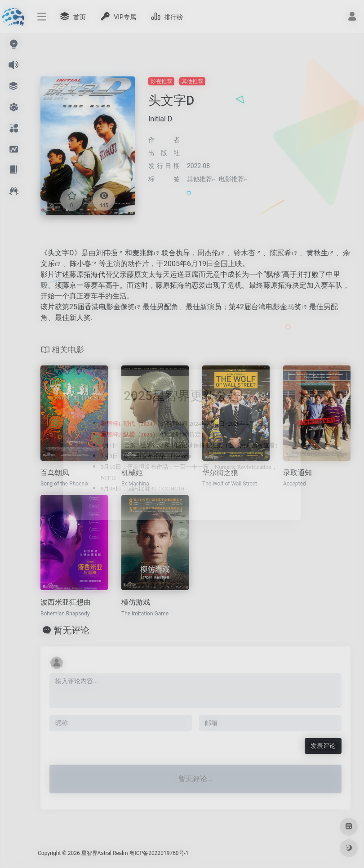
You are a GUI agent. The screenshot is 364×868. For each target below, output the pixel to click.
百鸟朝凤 (55, 473)
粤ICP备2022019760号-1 (159, 853)
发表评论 (323, 746)
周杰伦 (208, 253)
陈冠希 (281, 253)
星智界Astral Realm (105, 853)
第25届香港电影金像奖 (98, 307)
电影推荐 (231, 179)
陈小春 (80, 264)
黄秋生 (317, 253)
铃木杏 (244, 253)
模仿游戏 (136, 602)
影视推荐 (161, 81)
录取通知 (297, 473)
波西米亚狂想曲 (66, 602)
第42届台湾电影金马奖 (265, 307)
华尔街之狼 (220, 473)
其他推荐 (192, 81)
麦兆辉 (143, 253)
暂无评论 (71, 630)
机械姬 (132, 473)
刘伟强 (107, 253)
